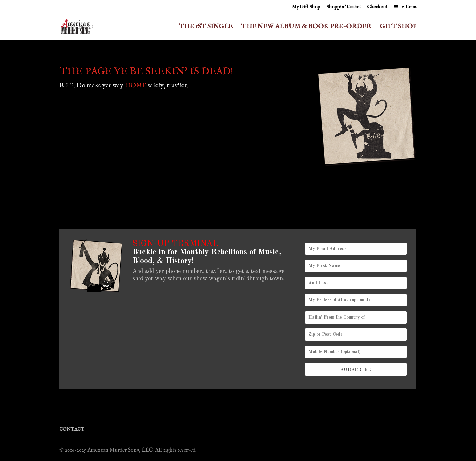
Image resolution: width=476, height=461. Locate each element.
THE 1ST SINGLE (206, 28)
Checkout (377, 7)
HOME (136, 85)
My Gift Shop (306, 7)
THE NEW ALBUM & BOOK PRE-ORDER (306, 28)
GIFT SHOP (398, 28)
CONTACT (72, 429)
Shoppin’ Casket (344, 7)
